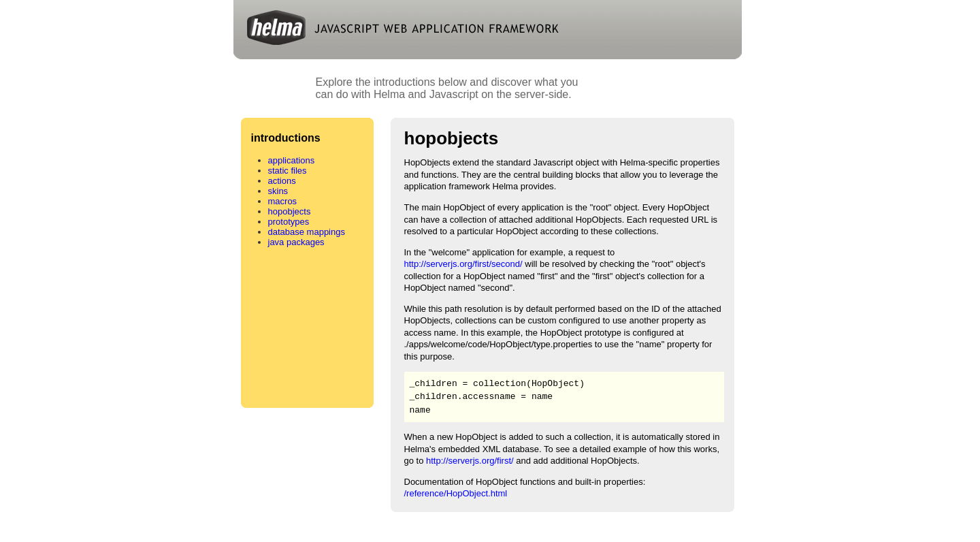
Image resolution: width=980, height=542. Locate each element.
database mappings (307, 232)
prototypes (289, 222)
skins (278, 191)
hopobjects (290, 211)
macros (283, 201)
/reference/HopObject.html (456, 493)
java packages (296, 242)
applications (292, 160)
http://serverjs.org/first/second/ (463, 264)
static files (288, 171)
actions (282, 181)
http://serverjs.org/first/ (470, 461)
